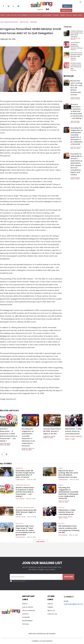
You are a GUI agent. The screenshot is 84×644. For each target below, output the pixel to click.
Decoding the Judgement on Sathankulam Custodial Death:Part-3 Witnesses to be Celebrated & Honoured (77, 136)
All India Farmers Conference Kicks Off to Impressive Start (76, 66)
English (40, 9)
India (66, 158)
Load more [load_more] (41, 542)
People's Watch (76, 147)
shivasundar (75, 121)
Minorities (19, 468)
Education (24, 22)
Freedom (34, 22)
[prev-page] (2, 454)
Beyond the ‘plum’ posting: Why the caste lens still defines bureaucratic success (77, 88)
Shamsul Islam (49, 436)
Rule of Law (19, 524)
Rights (66, 132)
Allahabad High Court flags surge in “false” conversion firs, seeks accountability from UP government (25, 530)
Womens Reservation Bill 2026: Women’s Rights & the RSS (52, 431)
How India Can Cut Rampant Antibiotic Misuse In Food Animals (76, 56)
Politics (69, 425)
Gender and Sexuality (67, 107)
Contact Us (66, 10)
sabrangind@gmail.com (74, 604)
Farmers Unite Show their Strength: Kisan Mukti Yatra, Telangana (77, 34)
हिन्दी (47, 9)
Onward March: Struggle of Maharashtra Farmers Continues (76, 45)
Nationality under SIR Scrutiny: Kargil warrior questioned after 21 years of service (25, 474)
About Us (67, 6)
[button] (80, 2)
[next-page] (7, 454)
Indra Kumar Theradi (74, 436)
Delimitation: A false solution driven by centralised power (73, 431)
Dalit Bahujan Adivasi (9, 22)
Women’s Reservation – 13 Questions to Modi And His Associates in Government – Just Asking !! (77, 111)
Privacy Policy (30, 581)
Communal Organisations (49, 425)
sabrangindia (75, 98)
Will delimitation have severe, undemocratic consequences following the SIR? (69, 529)
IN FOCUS (69, 76)
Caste (66, 84)
